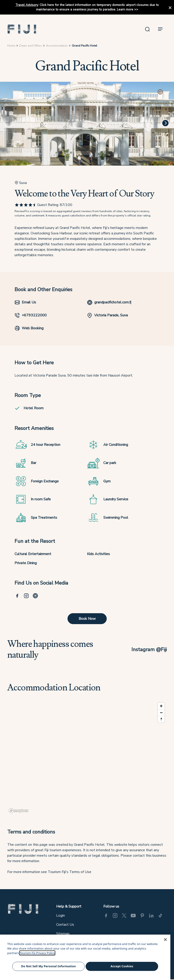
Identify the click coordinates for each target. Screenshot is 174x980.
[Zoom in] (161, 706)
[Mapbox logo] (19, 811)
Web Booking (29, 328)
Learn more (125, 9)
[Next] (165, 123)
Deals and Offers (31, 46)
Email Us (25, 302)
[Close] (165, 940)
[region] (87, 758)
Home (11, 46)
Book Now (87, 619)
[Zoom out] (161, 713)
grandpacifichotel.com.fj (109, 302)
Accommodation (57, 46)
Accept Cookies (122, 966)
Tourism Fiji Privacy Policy (37, 953)
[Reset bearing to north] (161, 719)
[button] (22, 29)
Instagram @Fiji (149, 649)
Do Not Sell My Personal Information (48, 966)
